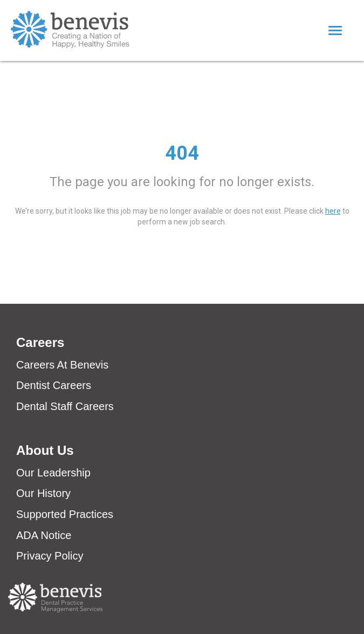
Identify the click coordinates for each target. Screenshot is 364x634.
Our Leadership (53, 473)
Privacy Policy (50, 556)
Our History (43, 493)
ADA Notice (44, 535)
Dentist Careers (54, 385)
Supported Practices (65, 514)
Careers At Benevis (62, 365)
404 (182, 153)
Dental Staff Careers (65, 406)
